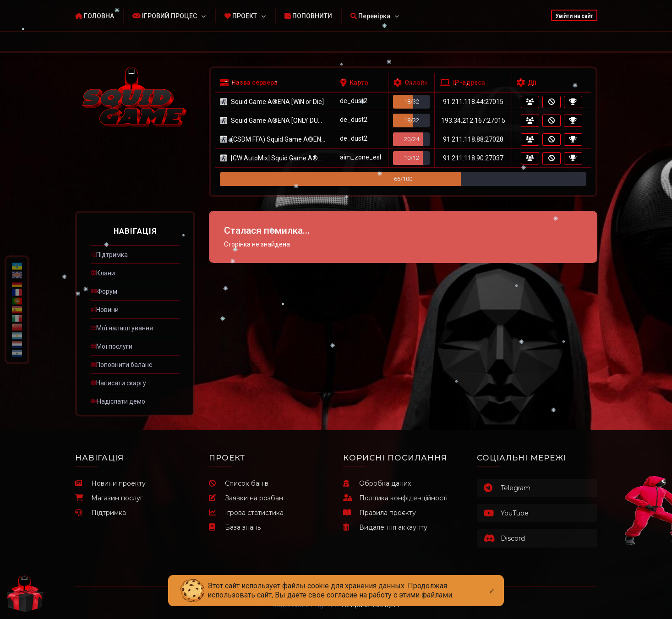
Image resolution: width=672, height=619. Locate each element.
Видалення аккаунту (385, 527)
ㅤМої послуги (112, 346)
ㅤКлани (103, 273)
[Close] (492, 584)
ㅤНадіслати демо (118, 401)
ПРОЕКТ (241, 16)
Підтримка (101, 513)
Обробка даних (377, 483)
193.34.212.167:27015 (473, 121)
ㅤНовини (105, 310)
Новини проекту (110, 483)
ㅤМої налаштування (122, 328)
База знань (235, 527)
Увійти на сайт (574, 16)
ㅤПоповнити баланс (121, 365)
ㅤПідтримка (109, 255)
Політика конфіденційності (395, 498)
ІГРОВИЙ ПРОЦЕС (165, 16)
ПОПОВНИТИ (308, 16)
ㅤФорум (104, 291)
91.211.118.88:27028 (473, 139)
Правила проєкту (380, 513)
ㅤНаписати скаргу (118, 383)
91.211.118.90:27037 (473, 158)
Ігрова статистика (246, 513)
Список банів (239, 483)
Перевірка (370, 16)
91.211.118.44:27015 (473, 102)
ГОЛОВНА (95, 16)
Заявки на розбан (246, 498)
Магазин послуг (109, 498)
